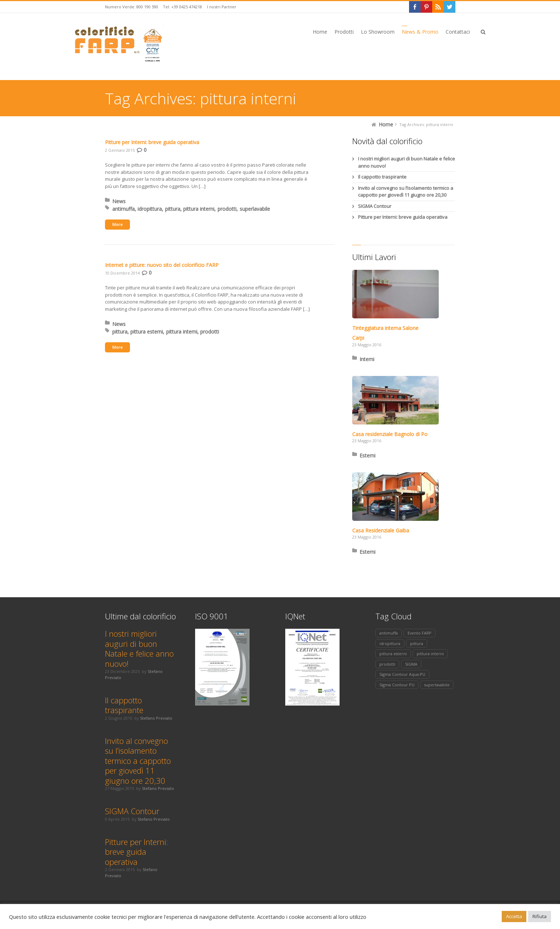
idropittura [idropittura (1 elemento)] (390, 643)
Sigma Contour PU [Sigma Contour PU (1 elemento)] (397, 685)
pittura (173, 209)
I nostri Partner (222, 7)
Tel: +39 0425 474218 (182, 7)
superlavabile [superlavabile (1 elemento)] (437, 685)
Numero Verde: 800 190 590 (132, 7)
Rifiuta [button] (540, 916)
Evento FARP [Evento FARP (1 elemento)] (420, 633)
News (119, 201)
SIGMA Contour (375, 206)
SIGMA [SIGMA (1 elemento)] (411, 664)
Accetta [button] (514, 916)
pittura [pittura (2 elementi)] (417, 643)
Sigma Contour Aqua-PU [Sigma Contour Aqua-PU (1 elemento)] (402, 674)
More (117, 224)
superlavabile (255, 209)
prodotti (227, 209)
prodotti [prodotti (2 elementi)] (387, 664)
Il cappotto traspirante (382, 177)
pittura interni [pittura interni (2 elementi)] (430, 654)
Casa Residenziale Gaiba (381, 530)
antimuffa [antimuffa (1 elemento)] (389, 633)
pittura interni (199, 209)
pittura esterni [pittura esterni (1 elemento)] (393, 654)
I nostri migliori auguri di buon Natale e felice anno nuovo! (407, 162)
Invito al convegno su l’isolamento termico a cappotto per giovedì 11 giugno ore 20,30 (406, 192)
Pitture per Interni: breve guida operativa (152, 142)
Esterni (367, 455)
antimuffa (123, 209)
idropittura (150, 209)
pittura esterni (147, 332)
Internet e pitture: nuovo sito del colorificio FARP (162, 265)
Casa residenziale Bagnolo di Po (390, 434)
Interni (367, 359)
